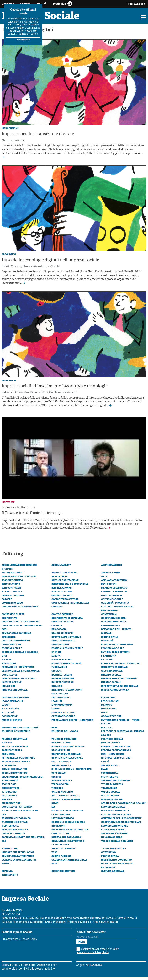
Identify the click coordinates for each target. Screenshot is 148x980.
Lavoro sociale (61, 700)
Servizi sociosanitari (15, 772)
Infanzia (57, 689)
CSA (4, 844)
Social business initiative (67, 814)
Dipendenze (9, 640)
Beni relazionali (62, 591)
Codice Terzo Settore (65, 602)
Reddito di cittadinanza (116, 753)
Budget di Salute (62, 594)
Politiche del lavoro (65, 734)
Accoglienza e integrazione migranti (19, 570)
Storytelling (110, 779)
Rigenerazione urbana (16, 764)
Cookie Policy (29, 942)
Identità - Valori (62, 677)
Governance (9, 677)
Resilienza (8, 757)
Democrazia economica (16, 636)
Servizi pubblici (61, 768)
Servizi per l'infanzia (114, 836)
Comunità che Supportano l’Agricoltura (68, 846)
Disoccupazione (11, 647)
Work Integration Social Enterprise (117, 868)
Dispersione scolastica (66, 840)
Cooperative (9, 621)
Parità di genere (12, 723)
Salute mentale (61, 764)
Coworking (108, 855)
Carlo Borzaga (61, 817)
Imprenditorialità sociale (18, 681)
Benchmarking (11, 587)
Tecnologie (9, 787)
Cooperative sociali (114, 621)
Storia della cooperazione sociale (123, 806)
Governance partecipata (17, 810)
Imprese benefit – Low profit (119, 681)
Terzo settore (11, 791)
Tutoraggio (9, 795)
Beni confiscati (11, 591)
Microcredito (10, 712)
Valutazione (9, 798)
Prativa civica (110, 859)
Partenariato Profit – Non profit (72, 723)
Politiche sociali (112, 742)
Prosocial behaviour (15, 749)
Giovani (56, 674)
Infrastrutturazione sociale (120, 689)
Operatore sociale (63, 719)
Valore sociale (111, 795)
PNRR (55, 730)
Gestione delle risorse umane (21, 674)
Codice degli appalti (114, 832)
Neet (104, 715)
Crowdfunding (111, 628)
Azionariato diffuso (114, 583)
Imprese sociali (111, 685)
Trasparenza (109, 791)
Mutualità (8, 715)
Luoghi (6, 708)
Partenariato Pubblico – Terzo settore (120, 725)
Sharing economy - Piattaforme (71, 772)
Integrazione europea (115, 693)
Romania (7, 874)
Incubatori (58, 829)
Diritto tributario (63, 643)
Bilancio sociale (12, 594)
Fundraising (59, 670)
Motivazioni (109, 712)
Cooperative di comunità (67, 621)
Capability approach (114, 594)
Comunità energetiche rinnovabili (23, 840)
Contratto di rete (13, 617)
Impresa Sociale (48, 18)
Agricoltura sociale (65, 575)
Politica (106, 730)
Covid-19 (57, 628)
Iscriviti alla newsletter (91, 935)
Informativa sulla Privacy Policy (93, 956)
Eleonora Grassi (32, 269)
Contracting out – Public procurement (117, 611)
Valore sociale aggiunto (117, 844)
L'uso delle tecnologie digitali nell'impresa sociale (50, 263)
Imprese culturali (63, 685)
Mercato (107, 708)
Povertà (7, 746)
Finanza (7, 662)
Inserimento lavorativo (116, 863)
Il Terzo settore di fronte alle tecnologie (32, 516)
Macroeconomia (62, 708)
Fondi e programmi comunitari (121, 666)
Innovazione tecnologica (18, 855)
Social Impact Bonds (14, 776)
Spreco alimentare (63, 851)
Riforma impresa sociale (67, 761)
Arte (104, 579)
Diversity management (66, 802)
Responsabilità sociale (66, 757)
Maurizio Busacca (13, 144)
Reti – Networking (113, 757)
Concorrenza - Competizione (20, 610)
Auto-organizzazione (65, 583)
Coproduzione (60, 836)
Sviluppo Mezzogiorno (116, 783)
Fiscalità (107, 662)
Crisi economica (111, 598)
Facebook (96, 968)
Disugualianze (61, 647)
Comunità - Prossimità (115, 606)
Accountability (61, 568)
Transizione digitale (15, 825)
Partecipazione (11, 806)
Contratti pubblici (13, 836)
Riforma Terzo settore (116, 761)
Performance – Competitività (20, 730)
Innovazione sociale (15, 693)
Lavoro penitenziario (15, 700)
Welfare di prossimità (115, 814)
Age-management (13, 575)
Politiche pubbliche (64, 742)
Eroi (4, 659)
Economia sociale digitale (68, 825)
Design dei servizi (62, 636)
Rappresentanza (12, 753)
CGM (19, 914)
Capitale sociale (62, 598)
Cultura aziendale (113, 874)
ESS (53, 810)
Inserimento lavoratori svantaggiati (67, 695)
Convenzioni (109, 617)
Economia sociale (113, 651)
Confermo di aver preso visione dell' (97, 954)
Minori (56, 712)
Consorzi (57, 610)
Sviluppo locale (62, 783)
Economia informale (114, 829)
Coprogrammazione (114, 625)
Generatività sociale (114, 670)
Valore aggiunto (62, 795)
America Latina (111, 575)
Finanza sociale (62, 662)
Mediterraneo (11, 829)
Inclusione (8, 689)
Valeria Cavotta (11, 269)
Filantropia (109, 659)
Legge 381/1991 (110, 704)
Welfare (7, 802)
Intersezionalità (112, 802)
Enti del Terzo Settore (115, 655)
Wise (54, 855)
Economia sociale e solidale (20, 655)
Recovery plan (61, 753)
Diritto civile (110, 640)
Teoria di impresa (112, 787)
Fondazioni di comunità (66, 666)
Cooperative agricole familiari (121, 825)
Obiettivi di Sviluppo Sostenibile (121, 821)
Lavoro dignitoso (63, 821)
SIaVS (104, 772)
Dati (4, 632)
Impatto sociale (111, 677)
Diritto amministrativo (66, 640)
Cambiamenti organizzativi (19, 863)
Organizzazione (111, 719)
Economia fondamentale (67, 651)
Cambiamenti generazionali (69, 863)
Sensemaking (10, 878)
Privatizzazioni (61, 746)
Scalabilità (9, 768)
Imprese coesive (12, 685)
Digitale (106, 636)
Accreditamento (112, 568)
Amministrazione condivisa (19, 579)
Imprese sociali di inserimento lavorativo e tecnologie (55, 389)
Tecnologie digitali (114, 851)
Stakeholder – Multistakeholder (22, 779)
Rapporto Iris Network (116, 749)
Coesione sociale (112, 602)
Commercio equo (12, 606)
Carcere (7, 602)
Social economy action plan (20, 814)
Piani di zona (10, 851)
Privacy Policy (10, 942)
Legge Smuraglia (12, 704)
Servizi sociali (110, 768)
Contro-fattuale (62, 617)
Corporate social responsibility (22, 628)
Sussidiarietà (10, 783)
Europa (56, 659)
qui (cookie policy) (16, 28)
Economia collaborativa (117, 647)
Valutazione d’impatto (65, 798)
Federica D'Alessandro (15, 396)
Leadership (108, 700)
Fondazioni (9, 666)
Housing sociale (112, 840)
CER (4, 817)
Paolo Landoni (39, 396)
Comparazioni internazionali (70, 606)
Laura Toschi (51, 269)
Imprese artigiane (63, 681)
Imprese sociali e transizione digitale (38, 137)
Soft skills (58, 776)
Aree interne (60, 579)
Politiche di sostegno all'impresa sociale (123, 736)
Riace (55, 806)
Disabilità (107, 643)
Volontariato (110, 798)
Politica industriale (14, 742)
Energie (56, 655)
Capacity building (13, 598)
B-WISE (5, 866)
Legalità (57, 704)
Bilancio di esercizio (114, 591)
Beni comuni (109, 587)
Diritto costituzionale (16, 643)
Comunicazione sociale (116, 817)
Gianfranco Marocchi (63, 396)
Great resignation (63, 874)
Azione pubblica (61, 859)
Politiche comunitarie (16, 734)
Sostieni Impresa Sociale (17, 935)
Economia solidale (113, 810)
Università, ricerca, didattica (70, 832)
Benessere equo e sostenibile (70, 587)
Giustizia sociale (112, 674)
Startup (56, 779)
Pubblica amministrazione (68, 749)
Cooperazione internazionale (21, 625)
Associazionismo (12, 583)
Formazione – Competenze (18, 670)
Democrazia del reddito (116, 632)
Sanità (105, 764)
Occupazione (10, 719)
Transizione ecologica (16, 821)
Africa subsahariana (15, 832)
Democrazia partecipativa (18, 859)
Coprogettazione (62, 625)
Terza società (60, 787)
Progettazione (111, 746)
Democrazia (59, 632)
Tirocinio (57, 791)
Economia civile (12, 651)
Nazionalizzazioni (63, 715)
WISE (54, 866)
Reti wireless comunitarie (18, 761)
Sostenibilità (109, 776)
